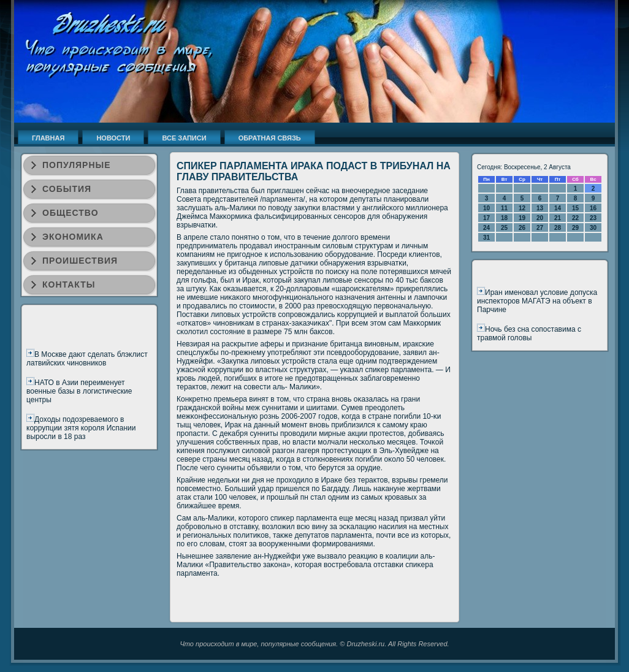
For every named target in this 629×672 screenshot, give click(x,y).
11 (504, 208)
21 (558, 218)
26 (522, 228)
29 (575, 228)
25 (504, 228)
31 (486, 238)
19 (522, 218)
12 (522, 208)
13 (540, 208)
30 (593, 228)
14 (558, 208)
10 (486, 208)
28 (558, 228)
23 (593, 218)
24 (486, 228)
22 (575, 218)
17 (486, 218)
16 (593, 208)
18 (504, 218)
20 (540, 218)
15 (575, 208)
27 (540, 228)
